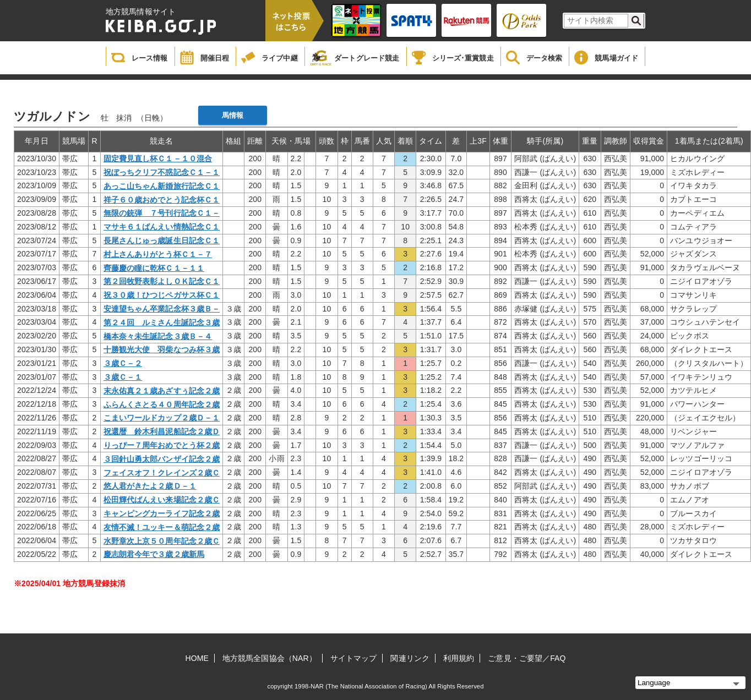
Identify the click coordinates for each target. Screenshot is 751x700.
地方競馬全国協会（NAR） (270, 658)
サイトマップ (354, 658)
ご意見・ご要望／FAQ (527, 658)
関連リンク (410, 658)
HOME (197, 658)
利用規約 (459, 658)
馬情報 (233, 115)
